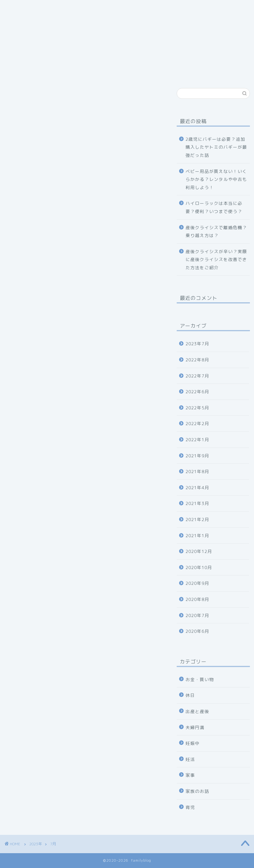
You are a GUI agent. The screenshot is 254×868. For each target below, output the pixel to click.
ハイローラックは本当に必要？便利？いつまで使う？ (214, 207)
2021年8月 (197, 471)
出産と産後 (197, 711)
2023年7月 (197, 344)
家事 (190, 775)
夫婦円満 (195, 727)
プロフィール (58, 9)
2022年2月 (197, 423)
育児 (190, 807)
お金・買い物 (200, 679)
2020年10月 (199, 567)
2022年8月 (197, 360)
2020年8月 (197, 599)
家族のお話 (197, 791)
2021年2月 (197, 519)
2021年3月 (197, 503)
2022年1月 (197, 440)
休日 (190, 695)
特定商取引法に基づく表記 (161, 9)
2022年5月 (197, 408)
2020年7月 (197, 615)
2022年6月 (197, 392)
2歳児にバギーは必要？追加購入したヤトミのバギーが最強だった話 (216, 147)
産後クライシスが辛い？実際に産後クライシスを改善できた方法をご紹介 (216, 259)
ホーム (21, 9)
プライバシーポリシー (38, 21)
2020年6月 (197, 631)
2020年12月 (199, 551)
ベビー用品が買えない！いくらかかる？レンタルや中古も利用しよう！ (216, 179)
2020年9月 (197, 583)
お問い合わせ (103, 9)
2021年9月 (197, 456)
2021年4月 (197, 488)
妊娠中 (193, 743)
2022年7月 (197, 376)
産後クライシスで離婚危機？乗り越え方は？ (216, 232)
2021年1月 (197, 535)
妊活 (190, 759)
